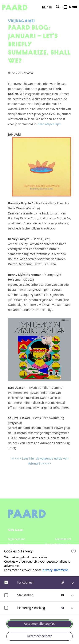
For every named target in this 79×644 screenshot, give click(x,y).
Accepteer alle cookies (39, 624)
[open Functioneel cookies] (72, 583)
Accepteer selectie (40, 636)
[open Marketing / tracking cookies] (72, 608)
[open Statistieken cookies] (72, 596)
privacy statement (55, 570)
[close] (74, 551)
